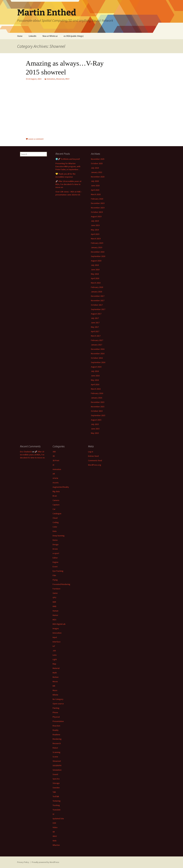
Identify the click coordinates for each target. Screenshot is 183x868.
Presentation (58, 721)
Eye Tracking (58, 571)
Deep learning (59, 536)
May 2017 (95, 327)
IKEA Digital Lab (59, 624)
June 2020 (95, 186)
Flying (55, 580)
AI (53, 465)
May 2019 (95, 230)
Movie (55, 681)
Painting (56, 708)
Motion (56, 677)
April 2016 (95, 384)
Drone (55, 549)
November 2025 (98, 159)
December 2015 (98, 402)
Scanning (56, 752)
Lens (55, 655)
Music (55, 690)
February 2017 (97, 340)
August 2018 (96, 261)
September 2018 (98, 256)
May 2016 (95, 380)
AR (54, 474)
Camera (56, 500)
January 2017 (97, 345)
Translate (57, 810)
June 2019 (95, 225)
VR (54, 832)
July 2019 (95, 221)
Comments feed (95, 460)
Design (56, 544)
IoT (54, 646)
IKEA (54, 620)
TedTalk (56, 796)
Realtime (56, 735)
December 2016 (98, 349)
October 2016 (97, 358)
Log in (91, 452)
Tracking (56, 805)
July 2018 (95, 265)
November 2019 (98, 208)
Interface (57, 642)
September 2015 (98, 415)
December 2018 (98, 252)
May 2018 (95, 274)
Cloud (55, 518)
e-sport (56, 553)
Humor (55, 615)
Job (54, 651)
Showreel (60, 79)
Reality (56, 730)
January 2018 (97, 292)
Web (55, 841)
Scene (55, 757)
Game (55, 593)
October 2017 (97, 305)
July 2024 (95, 168)
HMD (54, 606)
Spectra (56, 779)
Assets (56, 483)
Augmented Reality (61, 487)
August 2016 (96, 367)
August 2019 (96, 216)
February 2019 (97, 243)
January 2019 (97, 247)
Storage (56, 783)
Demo (55, 540)
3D (54, 456)
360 (54, 452)
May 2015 (95, 433)
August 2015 (96, 420)
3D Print (56, 460)
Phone (55, 712)
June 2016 (95, 376)
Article (55, 478)
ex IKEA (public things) (74, 36)
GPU (54, 597)
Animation (51, 79)
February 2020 (97, 199)
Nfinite (55, 695)
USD (54, 823)
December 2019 (98, 203)
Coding (56, 522)
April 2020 (95, 190)
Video (55, 827)
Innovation (57, 633)
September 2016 (98, 362)
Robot (55, 748)
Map (54, 664)
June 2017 (95, 323)
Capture (56, 505)
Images (56, 628)
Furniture (56, 589)
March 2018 (96, 283)
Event (55, 567)
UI (53, 814)
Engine (55, 562)
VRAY (67, 79)
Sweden (56, 788)
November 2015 (98, 407)
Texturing (57, 801)
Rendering (57, 739)
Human (55, 611)
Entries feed (93, 456)
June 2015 (95, 429)
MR (54, 686)
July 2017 (95, 318)
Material (56, 668)
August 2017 (96, 314)
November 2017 (98, 300)
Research (57, 743)
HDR (54, 602)
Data (55, 531)
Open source (58, 704)
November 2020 (98, 177)
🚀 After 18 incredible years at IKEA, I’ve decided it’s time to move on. (68, 184)
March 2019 (96, 239)
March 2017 (96, 336)
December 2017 (98, 296)
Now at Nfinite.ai (50, 36)
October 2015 (97, 411)
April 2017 (95, 331)
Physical (56, 717)
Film (54, 575)
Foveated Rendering (61, 584)
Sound (55, 774)
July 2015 (95, 424)
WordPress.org (95, 465)
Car (54, 509)
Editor (55, 558)
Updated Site (58, 819)
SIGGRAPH (57, 765)
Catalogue (57, 513)
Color (55, 527)
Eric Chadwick (26, 452)
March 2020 (96, 194)
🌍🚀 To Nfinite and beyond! (68, 159)
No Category (58, 699)
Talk (54, 792)
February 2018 (97, 287)
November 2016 (98, 354)
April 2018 (95, 278)
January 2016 (97, 398)
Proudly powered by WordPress (45, 862)
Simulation (57, 770)
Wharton (56, 845)
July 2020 (95, 181)
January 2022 (97, 172)
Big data (56, 491)
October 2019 (97, 212)
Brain (55, 496)
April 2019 (95, 234)
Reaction (56, 726)
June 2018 (95, 270)
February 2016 (97, 393)
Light (55, 659)
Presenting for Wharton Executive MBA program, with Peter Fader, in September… (68, 166)
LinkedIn (32, 36)
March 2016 (96, 389)
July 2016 (95, 371)
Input (55, 637)
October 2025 (97, 163)
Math (55, 673)
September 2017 (98, 309)
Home (20, 36)
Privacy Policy (23, 862)
